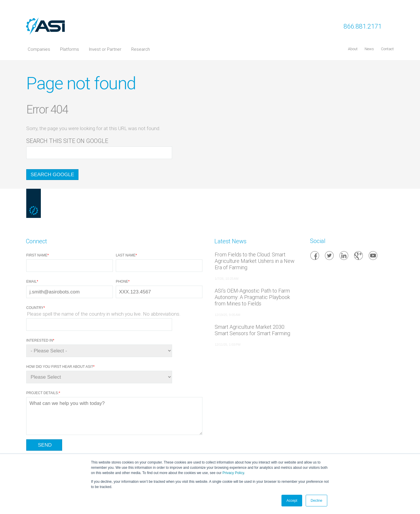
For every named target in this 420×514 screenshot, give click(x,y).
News (369, 49)
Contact (387, 49)
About (353, 49)
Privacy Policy (233, 473)
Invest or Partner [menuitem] (105, 49)
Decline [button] (316, 501)
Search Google (52, 175)
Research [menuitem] (141, 49)
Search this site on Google (67, 141)
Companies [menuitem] (39, 49)
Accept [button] (292, 501)
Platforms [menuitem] (70, 49)
